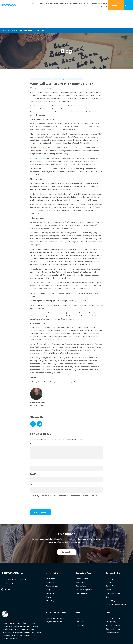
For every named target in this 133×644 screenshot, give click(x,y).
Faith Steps (50, 564)
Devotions (50, 578)
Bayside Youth (81, 571)
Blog (9, 13)
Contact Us (67, 537)
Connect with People (56, 4)
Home (4, 13)
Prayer (49, 582)
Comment (35, 426)
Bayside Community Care (55, 603)
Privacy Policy (111, 607)
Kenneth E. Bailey (39, 141)
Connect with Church (75, 4)
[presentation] (44, 490)
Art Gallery (50, 586)
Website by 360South (124, 638)
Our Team (109, 568)
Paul (32, 215)
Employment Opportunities (116, 589)
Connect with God (38, 4)
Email (33, 459)
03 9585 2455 (10, 569)
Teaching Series (52, 571)
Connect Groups (82, 564)
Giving (127, 7)
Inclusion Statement (113, 603)
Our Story (109, 564)
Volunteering (110, 586)
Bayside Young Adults (84, 575)
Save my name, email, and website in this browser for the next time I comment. (65, 481)
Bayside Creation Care (54, 607)
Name (33, 448)
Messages (50, 568)
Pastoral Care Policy (113, 611)
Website (34, 470)
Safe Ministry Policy (113, 614)
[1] (39, 227)
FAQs (78, 603)
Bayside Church (13, 638)
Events (108, 575)
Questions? (101, 7)
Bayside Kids (81, 568)
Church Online (113, 7)
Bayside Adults (81, 578)
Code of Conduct (112, 618)
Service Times (111, 571)
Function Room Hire (113, 578)
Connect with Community (96, 4)
